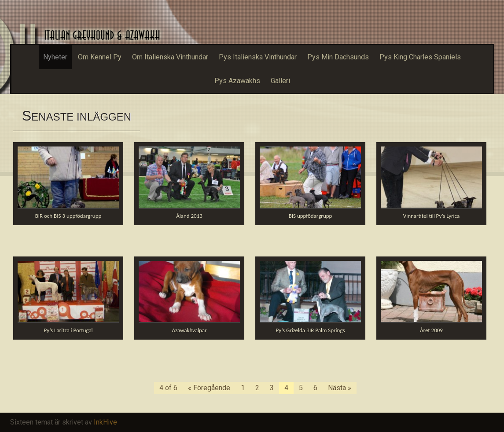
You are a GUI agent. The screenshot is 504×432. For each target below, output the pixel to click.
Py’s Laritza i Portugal (68, 330)
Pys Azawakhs (237, 81)
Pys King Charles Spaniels (420, 57)
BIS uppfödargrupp (311, 216)
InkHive (105, 422)
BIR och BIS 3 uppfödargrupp (68, 216)
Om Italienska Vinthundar (170, 57)
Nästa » (340, 388)
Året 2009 (431, 330)
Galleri (280, 81)
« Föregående (209, 388)
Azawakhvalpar (189, 330)
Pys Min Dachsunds (338, 57)
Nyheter (55, 57)
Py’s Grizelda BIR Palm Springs (310, 330)
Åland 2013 (189, 216)
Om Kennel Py (100, 57)
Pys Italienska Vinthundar (258, 57)
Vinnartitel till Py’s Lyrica (431, 216)
